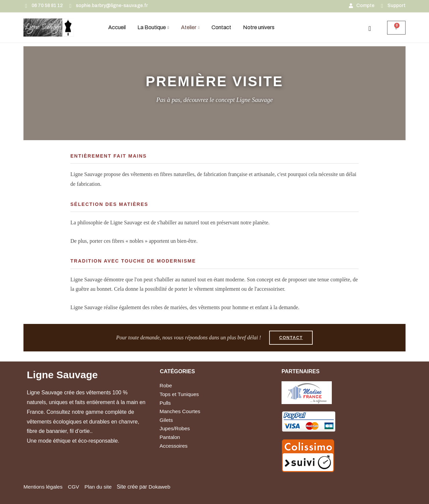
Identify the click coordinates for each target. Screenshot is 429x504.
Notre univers (259, 27)
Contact (221, 27)
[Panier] (396, 28)
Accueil (117, 27)
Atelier (190, 27)
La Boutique (153, 27)
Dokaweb (162, 487)
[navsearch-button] (370, 28)
